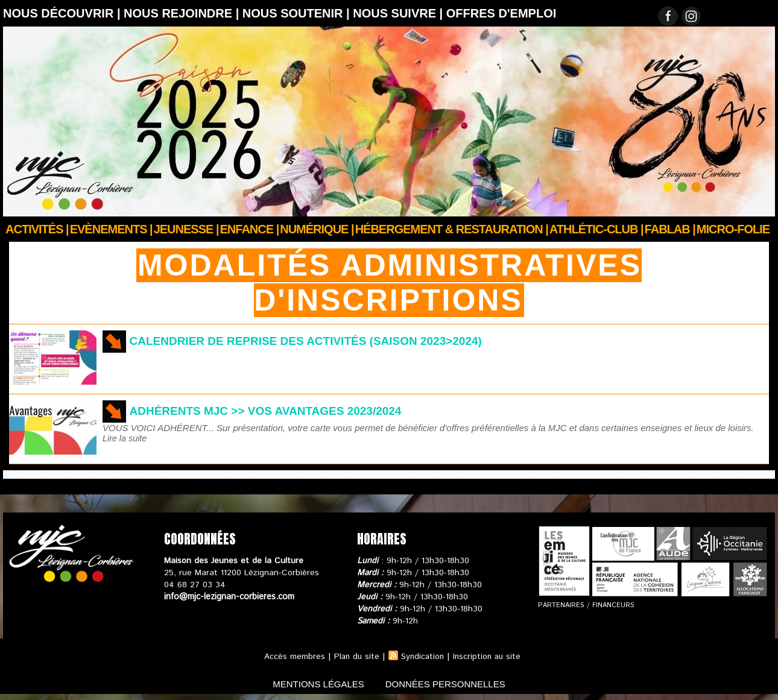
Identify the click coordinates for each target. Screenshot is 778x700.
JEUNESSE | (186, 229)
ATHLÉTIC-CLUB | (596, 229)
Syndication (422, 657)
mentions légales (313, 684)
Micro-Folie (733, 229)
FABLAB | (670, 229)
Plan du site (355, 657)
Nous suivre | (400, 13)
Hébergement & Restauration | (452, 229)
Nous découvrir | (63, 13)
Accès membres (292, 657)
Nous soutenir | (298, 13)
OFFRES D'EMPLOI (501, 13)
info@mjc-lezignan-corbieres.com (228, 597)
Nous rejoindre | (183, 13)
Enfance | (250, 229)
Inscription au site (489, 657)
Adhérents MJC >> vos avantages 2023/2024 (272, 411)
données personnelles (451, 684)
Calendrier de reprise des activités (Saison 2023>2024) (315, 341)
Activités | (37, 229)
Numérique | (317, 229)
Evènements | (111, 229)
